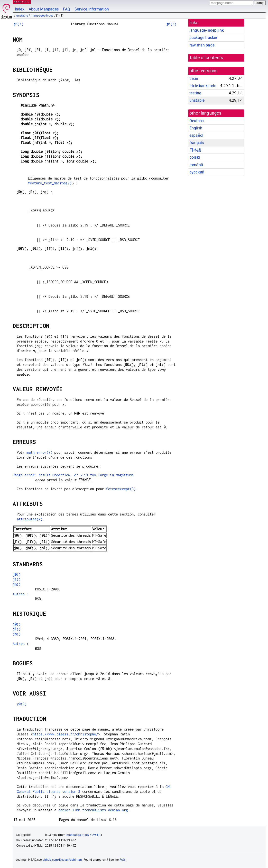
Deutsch (197, 121)
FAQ (67, 9)
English (196, 128)
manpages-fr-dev (42, 16)
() (17, 574)
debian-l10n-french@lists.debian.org (93, 810)
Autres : (21, 594)
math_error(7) (39, 452)
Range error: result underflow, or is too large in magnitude (73, 475)
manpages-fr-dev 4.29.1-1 (84, 835)
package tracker (203, 38)
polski (195, 157)
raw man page (202, 45)
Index (20, 9)
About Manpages (44, 9)
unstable (22, 16)
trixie (194, 78)
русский (197, 172)
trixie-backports (203, 86)
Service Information (92, 9)
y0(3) (22, 704)
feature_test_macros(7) (50, 183)
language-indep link (207, 30)
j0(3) (18, 24)
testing (195, 93)
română (196, 165)
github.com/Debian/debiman (62, 860)
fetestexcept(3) (121, 489)
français (197, 143)
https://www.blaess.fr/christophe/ (65, 734)
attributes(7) (30, 519)
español (196, 135)
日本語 (195, 150)
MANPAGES (22, 2)
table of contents (207, 58)
